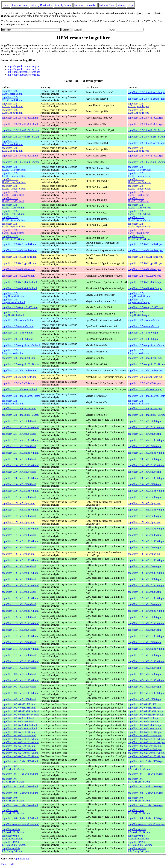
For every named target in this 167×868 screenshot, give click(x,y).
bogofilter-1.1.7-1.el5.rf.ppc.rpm (144, 503)
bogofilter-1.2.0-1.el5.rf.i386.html (19, 459)
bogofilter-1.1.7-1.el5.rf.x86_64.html (20, 510)
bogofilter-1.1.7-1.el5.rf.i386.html (19, 497)
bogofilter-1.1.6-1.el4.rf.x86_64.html (20, 573)
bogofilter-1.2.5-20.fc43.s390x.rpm (146, 118)
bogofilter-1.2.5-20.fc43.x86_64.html (21, 130)
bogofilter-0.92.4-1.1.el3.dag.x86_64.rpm (140, 843)
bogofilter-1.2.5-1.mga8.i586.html (19, 408)
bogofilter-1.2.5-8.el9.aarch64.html (19, 244)
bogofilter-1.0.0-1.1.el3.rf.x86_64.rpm (139, 812)
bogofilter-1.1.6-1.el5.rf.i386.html (19, 548)
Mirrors (121, 5)
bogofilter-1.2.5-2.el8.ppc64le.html (19, 377)
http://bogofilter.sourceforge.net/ (24, 75)
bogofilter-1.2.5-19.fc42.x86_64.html (21, 162)
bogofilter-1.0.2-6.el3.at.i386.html (19, 746)
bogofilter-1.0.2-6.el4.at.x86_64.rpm (146, 739)
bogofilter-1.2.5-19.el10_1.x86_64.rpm (139, 206)
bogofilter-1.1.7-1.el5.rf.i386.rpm (145, 497)
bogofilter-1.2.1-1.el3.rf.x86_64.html (20, 453)
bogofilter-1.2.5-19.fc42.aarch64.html (12, 143)
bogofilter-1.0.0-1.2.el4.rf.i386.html (20, 793)
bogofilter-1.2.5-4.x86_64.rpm (143, 333)
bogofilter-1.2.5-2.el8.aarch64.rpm (145, 371)
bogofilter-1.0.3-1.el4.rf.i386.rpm (145, 674)
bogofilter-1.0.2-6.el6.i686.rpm (143, 718)
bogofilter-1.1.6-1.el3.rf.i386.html (19, 579)
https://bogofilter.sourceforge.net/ (24, 69)
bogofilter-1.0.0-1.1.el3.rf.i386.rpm (146, 805)
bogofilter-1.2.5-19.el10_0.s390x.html (13, 231)
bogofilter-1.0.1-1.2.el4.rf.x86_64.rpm (139, 768)
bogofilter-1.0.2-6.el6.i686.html (18, 718)
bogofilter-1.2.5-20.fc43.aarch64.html (12, 92)
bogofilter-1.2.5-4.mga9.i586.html (19, 358)
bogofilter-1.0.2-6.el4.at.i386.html (19, 732)
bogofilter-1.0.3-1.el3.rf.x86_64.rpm (146, 693)
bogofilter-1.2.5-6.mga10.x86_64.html (13, 314)
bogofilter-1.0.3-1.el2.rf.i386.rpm (145, 699)
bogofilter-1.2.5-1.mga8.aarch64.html (21, 396)
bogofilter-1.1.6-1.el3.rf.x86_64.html (20, 585)
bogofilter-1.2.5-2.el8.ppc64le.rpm (145, 377)
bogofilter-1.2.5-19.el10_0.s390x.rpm (138, 231)
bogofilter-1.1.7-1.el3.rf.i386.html (19, 535)
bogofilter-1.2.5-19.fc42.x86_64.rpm (146, 162)
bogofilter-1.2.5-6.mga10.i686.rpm (145, 307)
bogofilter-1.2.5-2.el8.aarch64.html (19, 371)
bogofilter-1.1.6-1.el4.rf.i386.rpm (145, 567)
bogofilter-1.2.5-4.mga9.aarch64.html (21, 345)
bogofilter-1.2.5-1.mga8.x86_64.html (21, 415)
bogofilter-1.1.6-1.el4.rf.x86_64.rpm (146, 573)
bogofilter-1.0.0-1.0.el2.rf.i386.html (20, 818)
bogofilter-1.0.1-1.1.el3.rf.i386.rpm (146, 774)
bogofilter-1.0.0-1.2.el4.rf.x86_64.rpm (139, 799)
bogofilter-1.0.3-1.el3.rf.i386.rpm (145, 687)
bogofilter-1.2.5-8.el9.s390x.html (19, 269)
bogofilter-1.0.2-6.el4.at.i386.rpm (145, 732)
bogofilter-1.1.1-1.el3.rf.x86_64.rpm (146, 661)
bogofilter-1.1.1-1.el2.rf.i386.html (19, 668)
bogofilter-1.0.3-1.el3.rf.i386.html (19, 687)
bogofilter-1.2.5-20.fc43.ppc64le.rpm (138, 105)
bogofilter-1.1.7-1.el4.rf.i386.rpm (145, 516)
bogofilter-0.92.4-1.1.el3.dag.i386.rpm (138, 837)
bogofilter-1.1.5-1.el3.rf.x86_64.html (20, 623)
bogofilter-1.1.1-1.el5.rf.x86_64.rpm (146, 636)
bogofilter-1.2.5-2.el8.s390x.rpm (144, 383)
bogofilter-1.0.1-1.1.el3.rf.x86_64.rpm (139, 780)
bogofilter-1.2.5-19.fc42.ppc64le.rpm (138, 149)
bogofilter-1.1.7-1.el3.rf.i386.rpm (145, 535)
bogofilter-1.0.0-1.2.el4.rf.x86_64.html (13, 799)
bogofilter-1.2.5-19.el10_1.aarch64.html (14, 168)
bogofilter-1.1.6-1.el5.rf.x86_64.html (20, 560)
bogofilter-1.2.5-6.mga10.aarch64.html (13, 295)
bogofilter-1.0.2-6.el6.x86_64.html (19, 725)
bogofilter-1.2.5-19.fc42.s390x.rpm (146, 156)
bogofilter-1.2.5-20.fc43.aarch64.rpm (146, 92)
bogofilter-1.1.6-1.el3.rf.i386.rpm (145, 579)
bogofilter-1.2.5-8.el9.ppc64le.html (19, 257)
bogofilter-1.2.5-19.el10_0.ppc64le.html (14, 225)
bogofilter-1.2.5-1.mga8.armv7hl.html (13, 402)
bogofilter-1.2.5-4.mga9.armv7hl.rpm (138, 352)
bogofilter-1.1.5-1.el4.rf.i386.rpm (145, 604)
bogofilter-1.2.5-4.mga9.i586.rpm (145, 358)
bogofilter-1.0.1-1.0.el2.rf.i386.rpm (146, 787)
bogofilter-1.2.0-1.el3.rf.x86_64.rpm (146, 491)
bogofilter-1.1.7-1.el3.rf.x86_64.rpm (146, 541)
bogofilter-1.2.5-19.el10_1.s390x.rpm (138, 194)
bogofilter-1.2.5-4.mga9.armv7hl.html (13, 352)
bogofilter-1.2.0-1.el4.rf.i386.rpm (145, 472)
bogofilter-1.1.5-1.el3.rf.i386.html (19, 617)
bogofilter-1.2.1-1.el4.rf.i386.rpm (145, 434)
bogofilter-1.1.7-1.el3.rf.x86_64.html (20, 541)
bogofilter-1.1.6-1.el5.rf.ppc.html (18, 554)
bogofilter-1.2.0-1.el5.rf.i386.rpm (145, 459)
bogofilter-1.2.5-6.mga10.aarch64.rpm (139, 295)
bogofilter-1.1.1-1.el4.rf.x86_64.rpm (146, 649)
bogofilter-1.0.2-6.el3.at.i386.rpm (145, 746)
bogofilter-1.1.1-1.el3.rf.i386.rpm (145, 655)
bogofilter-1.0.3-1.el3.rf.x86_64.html (20, 693)
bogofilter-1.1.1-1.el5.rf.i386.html (19, 630)
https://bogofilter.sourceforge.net (24, 66)
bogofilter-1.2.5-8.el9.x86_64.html (19, 282)
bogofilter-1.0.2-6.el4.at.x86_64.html (21, 739)
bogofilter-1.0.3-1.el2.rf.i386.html (19, 699)
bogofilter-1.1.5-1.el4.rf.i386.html (19, 604)
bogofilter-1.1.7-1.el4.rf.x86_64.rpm (146, 529)
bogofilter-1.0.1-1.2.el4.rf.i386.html (20, 761)
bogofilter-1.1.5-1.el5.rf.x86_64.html (20, 598)
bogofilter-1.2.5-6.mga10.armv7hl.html (13, 301)
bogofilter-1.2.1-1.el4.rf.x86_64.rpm (146, 440)
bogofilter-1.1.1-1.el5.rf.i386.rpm (145, 630)
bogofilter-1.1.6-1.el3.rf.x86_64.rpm (146, 585)
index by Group (20, 5)
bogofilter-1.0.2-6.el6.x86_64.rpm (145, 725)
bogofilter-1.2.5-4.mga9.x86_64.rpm (146, 364)
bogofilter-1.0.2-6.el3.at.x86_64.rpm (146, 753)
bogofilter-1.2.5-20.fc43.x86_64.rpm (146, 130)
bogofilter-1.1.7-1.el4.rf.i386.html (19, 516)
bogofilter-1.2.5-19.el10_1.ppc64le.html (14, 181)
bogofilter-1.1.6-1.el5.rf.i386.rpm (145, 548)
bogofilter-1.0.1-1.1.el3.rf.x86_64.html (13, 780)
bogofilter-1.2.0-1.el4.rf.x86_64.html (20, 478)
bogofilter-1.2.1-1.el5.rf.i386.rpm (145, 421)
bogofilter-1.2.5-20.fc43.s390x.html (20, 118)
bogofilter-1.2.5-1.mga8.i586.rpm (145, 408)
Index (7, 5)
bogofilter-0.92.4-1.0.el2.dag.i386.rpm (138, 850)
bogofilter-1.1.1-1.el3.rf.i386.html (19, 655)
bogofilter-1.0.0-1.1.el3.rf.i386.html (20, 805)
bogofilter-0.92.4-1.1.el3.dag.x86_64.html (14, 843)
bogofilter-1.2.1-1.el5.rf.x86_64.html (20, 427)
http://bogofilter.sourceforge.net (24, 72)
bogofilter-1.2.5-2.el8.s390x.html (19, 383)
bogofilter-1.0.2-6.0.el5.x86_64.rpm (146, 711)
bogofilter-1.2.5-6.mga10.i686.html (20, 307)
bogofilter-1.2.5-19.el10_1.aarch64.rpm (139, 168)
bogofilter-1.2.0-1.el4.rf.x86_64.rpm (146, 478)
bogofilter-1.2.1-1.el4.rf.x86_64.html (20, 440)
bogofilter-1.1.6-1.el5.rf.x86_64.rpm (146, 560)
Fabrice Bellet (8, 864)
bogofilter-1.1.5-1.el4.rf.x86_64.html (20, 611)
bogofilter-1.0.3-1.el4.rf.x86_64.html (20, 680)
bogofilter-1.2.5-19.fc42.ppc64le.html (12, 149)
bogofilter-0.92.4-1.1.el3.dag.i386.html (12, 837)
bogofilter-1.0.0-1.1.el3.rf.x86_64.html (13, 812)
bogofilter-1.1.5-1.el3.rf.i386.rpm (145, 617)
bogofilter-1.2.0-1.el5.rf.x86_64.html (20, 465)
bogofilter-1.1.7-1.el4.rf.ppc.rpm (144, 522)
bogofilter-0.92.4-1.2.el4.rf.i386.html (20, 824)
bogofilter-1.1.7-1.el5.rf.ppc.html (18, 503)
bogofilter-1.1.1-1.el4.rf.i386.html (19, 642)
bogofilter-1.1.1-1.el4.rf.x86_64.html (20, 649)
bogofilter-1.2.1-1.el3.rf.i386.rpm (145, 446)
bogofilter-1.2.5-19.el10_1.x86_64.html (13, 206)
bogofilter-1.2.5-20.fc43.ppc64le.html (12, 105)
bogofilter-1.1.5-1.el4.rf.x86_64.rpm (146, 611)
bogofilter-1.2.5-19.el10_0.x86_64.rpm (139, 238)
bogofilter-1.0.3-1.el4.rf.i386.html (19, 674)
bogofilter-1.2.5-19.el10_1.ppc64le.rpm (139, 181)
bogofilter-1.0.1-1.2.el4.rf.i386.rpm (146, 761)
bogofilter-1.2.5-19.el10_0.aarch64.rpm (139, 219)
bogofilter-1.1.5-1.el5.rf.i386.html (19, 592)
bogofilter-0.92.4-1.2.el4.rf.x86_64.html (13, 831)
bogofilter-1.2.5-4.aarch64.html (18, 320)
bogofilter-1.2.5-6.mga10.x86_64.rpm (139, 314)
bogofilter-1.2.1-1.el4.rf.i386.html (19, 434)
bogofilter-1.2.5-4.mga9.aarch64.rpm (146, 345)
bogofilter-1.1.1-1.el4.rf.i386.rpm (145, 642)
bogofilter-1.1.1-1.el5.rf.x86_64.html (20, 636)
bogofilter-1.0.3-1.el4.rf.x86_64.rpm (146, 680)
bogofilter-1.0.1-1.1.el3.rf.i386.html (20, 774)
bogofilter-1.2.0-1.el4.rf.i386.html (19, 472)
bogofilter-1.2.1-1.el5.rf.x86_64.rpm (146, 427)
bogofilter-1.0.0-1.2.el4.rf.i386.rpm (146, 793)
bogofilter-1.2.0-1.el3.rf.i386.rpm (145, 484)
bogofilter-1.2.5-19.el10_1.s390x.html (13, 194)
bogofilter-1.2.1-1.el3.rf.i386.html (19, 446)
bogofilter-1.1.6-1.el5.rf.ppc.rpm (144, 554)
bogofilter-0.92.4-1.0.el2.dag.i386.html (12, 850)
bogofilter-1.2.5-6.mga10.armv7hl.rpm (139, 301)
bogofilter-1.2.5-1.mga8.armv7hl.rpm (138, 402)
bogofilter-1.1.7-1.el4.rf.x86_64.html (20, 529)
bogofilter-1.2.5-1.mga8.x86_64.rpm (146, 415)
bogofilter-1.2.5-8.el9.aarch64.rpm (145, 244)
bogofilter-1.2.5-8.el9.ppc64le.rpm (145, 257)
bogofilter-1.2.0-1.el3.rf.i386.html (19, 484)
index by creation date (85, 5)
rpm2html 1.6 (22, 859)
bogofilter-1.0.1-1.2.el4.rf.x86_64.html (13, 768)
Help (130, 5)
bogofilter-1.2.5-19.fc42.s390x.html (20, 156)
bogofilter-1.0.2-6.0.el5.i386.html (19, 704)
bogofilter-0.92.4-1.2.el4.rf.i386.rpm (146, 824)
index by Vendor (63, 5)
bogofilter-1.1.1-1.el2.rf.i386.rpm (145, 668)
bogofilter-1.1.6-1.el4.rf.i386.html (19, 567)
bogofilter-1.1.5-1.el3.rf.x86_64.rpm (146, 623)
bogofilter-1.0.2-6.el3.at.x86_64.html (21, 753)
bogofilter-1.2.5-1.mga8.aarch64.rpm (146, 396)
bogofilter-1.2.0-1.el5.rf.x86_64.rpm (146, 465)
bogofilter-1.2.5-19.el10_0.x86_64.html (13, 238)
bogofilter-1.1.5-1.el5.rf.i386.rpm (145, 592)
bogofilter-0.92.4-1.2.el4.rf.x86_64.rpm (139, 831)
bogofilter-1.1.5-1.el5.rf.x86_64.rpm (146, 598)
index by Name (107, 5)
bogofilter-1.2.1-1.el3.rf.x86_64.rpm (146, 453)
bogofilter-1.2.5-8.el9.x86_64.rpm (145, 282)
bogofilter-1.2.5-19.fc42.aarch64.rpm (146, 143)
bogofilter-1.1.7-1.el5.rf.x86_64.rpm (146, 510)
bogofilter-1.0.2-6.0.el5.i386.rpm (144, 704)
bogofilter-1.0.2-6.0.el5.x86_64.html (20, 711)
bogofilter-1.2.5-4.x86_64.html (17, 333)
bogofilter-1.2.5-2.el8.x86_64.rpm (145, 390)
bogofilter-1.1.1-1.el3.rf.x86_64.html (20, 661)
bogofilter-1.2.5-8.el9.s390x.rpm (144, 269)
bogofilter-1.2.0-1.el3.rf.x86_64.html (20, 491)
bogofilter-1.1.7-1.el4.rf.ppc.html (18, 522)
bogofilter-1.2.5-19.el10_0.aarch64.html (14, 219)
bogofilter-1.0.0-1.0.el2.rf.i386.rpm (146, 818)
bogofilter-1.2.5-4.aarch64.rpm (143, 320)
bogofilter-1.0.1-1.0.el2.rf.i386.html (20, 787)
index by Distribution (42, 5)
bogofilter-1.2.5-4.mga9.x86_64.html (21, 364)
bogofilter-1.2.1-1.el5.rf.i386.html (19, 421)
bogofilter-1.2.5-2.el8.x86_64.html (19, 390)
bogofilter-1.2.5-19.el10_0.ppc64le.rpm (139, 225)
